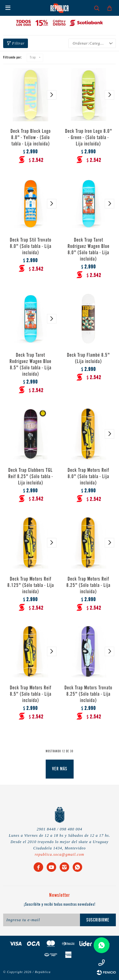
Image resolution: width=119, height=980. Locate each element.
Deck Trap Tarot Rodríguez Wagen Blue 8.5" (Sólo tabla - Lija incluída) (30, 365)
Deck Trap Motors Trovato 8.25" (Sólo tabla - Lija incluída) (88, 694)
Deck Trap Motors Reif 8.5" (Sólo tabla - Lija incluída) (31, 694)
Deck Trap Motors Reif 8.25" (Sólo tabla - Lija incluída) (88, 586)
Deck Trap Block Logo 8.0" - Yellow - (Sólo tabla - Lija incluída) (31, 138)
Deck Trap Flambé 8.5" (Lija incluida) (88, 359)
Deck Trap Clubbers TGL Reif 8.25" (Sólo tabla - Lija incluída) (31, 477)
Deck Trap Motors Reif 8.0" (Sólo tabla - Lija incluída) (88, 477)
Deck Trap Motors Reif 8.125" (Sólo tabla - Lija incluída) (31, 586)
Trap (33, 58)
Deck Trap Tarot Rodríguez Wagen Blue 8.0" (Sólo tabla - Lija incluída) (89, 250)
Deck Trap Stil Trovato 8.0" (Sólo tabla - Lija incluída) (31, 247)
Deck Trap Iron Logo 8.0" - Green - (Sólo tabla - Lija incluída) (89, 138)
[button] (52, 95)
